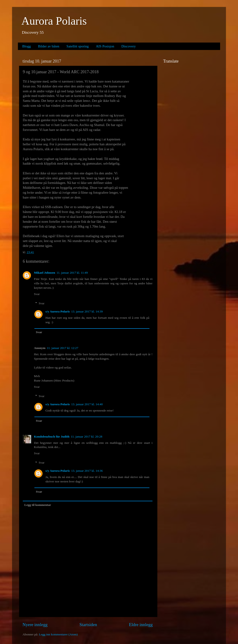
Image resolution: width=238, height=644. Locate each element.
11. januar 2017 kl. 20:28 (87, 437)
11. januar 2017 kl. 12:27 (63, 348)
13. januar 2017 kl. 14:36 (87, 471)
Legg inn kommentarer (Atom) (58, 634)
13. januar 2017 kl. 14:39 (87, 311)
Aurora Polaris (54, 21)
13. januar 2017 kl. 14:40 (87, 404)
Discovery (129, 46)
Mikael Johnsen (45, 273)
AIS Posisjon (105, 46)
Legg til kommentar (38, 505)
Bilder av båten (49, 46)
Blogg (27, 46)
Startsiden (88, 625)
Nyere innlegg (35, 625)
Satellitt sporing (78, 46)
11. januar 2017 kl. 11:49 (72, 273)
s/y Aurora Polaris (58, 311)
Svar (37, 294)
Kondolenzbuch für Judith (52, 437)
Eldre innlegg (141, 625)
